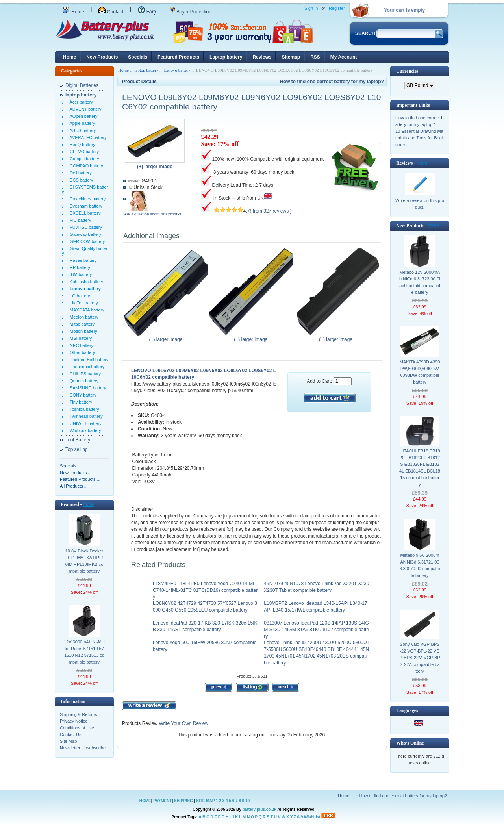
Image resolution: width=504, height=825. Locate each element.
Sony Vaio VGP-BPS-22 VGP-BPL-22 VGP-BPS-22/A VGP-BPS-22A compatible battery (420, 658)
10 (247, 801)
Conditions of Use (77, 728)
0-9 (300, 817)
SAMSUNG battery (87, 388)
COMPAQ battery (85, 166)
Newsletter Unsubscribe (83, 748)
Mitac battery (81, 324)
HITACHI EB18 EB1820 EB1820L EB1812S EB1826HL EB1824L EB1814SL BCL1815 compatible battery (420, 468)
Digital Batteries (82, 85)
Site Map (68, 741)
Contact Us (70, 734)
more (88, 504)
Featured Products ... (80, 479)
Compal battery (83, 159)
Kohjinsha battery (85, 282)
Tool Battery (78, 440)
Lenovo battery (177, 70)
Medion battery (83, 317)
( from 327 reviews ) (271, 211)
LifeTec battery (83, 303)
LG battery (79, 296)
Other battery (81, 352)
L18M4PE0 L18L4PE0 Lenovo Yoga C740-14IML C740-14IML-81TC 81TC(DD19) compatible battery (205, 590)
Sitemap (291, 57)
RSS (315, 57)
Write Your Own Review (183, 723)
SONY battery (82, 395)
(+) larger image (168, 337)
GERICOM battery (86, 241)
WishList (312, 817)
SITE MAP (205, 801)
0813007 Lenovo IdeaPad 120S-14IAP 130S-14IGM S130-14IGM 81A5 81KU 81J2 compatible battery (316, 630)
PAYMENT (162, 801)
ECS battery (80, 180)
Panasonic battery (86, 367)
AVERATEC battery (87, 137)
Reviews (262, 57)
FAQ (147, 12)
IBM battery (80, 274)
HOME (145, 801)
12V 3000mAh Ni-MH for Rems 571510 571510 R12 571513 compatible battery (84, 652)
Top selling (77, 449)
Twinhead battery (85, 416)
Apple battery (81, 123)
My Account (344, 57)
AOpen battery (82, 116)
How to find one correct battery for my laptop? (332, 82)
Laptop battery (226, 57)
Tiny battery (80, 402)
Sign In (311, 8)
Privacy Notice (74, 721)
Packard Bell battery (88, 360)
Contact (111, 12)
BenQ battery (81, 145)
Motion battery (82, 331)
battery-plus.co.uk (259, 809)
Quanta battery (83, 381)
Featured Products (178, 57)
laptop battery (146, 70)
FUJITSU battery (85, 227)
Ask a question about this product (152, 214)
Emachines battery (86, 199)
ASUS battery (82, 130)
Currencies (407, 71)
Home (73, 12)
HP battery (79, 267)
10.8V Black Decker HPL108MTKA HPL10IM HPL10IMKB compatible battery (84, 561)
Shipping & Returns (79, 714)
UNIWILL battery (84, 423)
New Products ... (76, 473)
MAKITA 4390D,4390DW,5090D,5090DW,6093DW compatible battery (420, 372)
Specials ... (70, 466)
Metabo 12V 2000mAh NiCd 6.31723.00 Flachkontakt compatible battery (420, 282)
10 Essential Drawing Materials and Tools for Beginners (419, 138)
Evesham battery (85, 206)
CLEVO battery (83, 152)
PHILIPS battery (84, 374)
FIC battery (79, 220)
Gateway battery (84, 234)
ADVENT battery (84, 109)
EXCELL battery (84, 213)
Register (337, 8)
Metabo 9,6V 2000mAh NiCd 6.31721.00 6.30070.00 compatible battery (420, 565)
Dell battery (80, 173)
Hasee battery (82, 260)
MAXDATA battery (86, 310)
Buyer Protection (191, 12)
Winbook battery (84, 430)
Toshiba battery (83, 409)
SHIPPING (183, 801)
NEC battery (80, 345)
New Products (102, 57)
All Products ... (74, 486)
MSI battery (80, 338)
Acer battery (80, 102)
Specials (138, 57)
